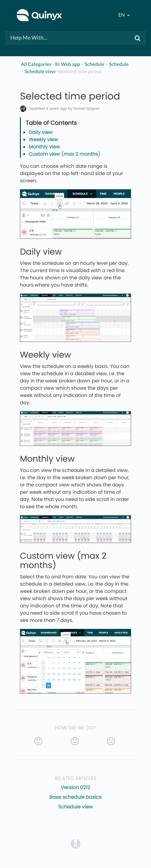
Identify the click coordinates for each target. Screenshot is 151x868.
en (122, 15)
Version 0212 (75, 787)
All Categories (36, 64)
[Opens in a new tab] (75, 844)
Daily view (41, 132)
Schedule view (75, 807)
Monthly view (44, 147)
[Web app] (67, 64)
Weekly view (43, 140)
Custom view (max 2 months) (64, 154)
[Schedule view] (40, 72)
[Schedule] (95, 64)
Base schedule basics (76, 797)
